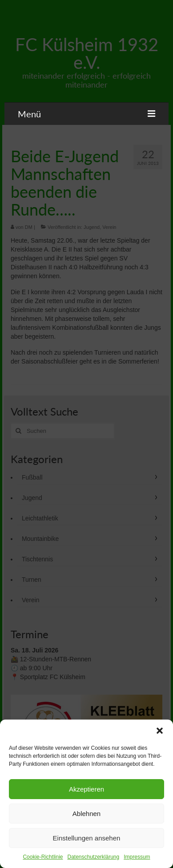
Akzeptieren (86, 789)
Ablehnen (86, 814)
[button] (160, 731)
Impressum (137, 857)
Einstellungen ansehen (87, 838)
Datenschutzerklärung (93, 857)
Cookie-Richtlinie (43, 857)
